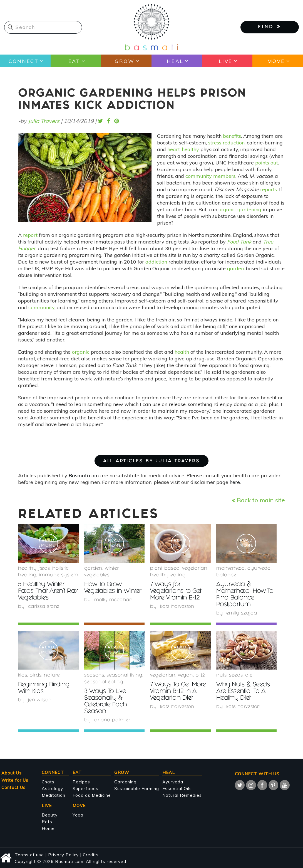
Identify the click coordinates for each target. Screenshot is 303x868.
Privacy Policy (63, 855)
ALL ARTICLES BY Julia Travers (151, 461)
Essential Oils (177, 789)
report (30, 235)
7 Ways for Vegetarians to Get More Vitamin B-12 (177, 592)
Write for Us (15, 780)
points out (267, 163)
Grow (124, 61)
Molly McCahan (114, 600)
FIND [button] (270, 27)
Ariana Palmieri (113, 720)
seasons (94, 676)
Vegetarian (195, 569)
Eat (74, 61)
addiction (156, 262)
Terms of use (29, 855)
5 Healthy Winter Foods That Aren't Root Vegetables (42, 592)
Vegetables (97, 575)
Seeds (236, 676)
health (182, 352)
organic (81, 352)
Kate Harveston (177, 607)
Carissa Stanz (44, 607)
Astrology (52, 789)
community (41, 307)
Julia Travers (44, 121)
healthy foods (34, 569)
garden (235, 268)
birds (35, 676)
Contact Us (13, 787)
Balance (226, 575)
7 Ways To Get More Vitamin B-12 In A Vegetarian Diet (179, 692)
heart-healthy (183, 149)
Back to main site (258, 500)
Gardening (125, 782)
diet (249, 676)
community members (210, 176)
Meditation (54, 795)
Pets (47, 822)
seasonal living (124, 676)
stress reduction (226, 143)
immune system (59, 575)
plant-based (165, 569)
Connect (23, 61)
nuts (221, 676)
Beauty (50, 815)
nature (52, 676)
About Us (12, 773)
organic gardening (240, 209)
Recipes (81, 782)
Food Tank (239, 242)
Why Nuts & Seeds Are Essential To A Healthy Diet (244, 692)
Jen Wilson (40, 700)
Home (48, 828)
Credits (91, 855)
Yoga (78, 815)
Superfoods (85, 789)
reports (269, 189)
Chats (48, 782)
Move (276, 61)
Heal (175, 61)
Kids (23, 676)
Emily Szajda (242, 613)
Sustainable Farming (137, 789)
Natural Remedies (182, 795)
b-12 (200, 676)
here (235, 482)
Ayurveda (259, 569)
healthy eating (168, 575)
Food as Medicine (92, 795)
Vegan (185, 676)
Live (226, 61)
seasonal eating (104, 682)
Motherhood (231, 569)
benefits (232, 136)
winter (112, 569)
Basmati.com (84, 475)
